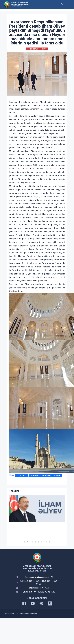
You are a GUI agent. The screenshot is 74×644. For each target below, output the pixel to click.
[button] (24, 542)
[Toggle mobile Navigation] (68, 4)
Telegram (48, 475)
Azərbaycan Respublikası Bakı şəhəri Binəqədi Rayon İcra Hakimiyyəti (20, 4)
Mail (59, 475)
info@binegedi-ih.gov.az (39, 588)
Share (12, 475)
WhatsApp (34, 475)
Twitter (22, 475)
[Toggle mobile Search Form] (62, 4)
